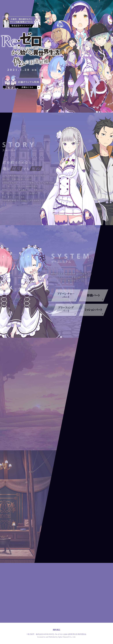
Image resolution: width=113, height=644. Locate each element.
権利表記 (57, 630)
